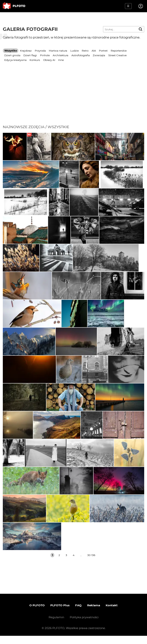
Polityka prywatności (84, 625)
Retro (85, 51)
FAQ (78, 613)
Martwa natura (58, 51)
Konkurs (35, 60)
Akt (94, 51)
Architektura (61, 55)
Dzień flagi (30, 55)
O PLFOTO (37, 613)
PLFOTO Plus (60, 613)
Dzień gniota (12, 55)
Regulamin (56, 625)
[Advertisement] (73, 97)
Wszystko (11, 51)
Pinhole (45, 55)
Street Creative (117, 55)
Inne (61, 60)
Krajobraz (26, 51)
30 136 (91, 563)
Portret (103, 51)
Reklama (94, 613)
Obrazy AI (49, 60)
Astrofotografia (81, 55)
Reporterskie (119, 51)
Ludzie (75, 51)
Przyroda (40, 51)
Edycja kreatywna (15, 60)
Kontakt (112, 613)
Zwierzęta (99, 55)
